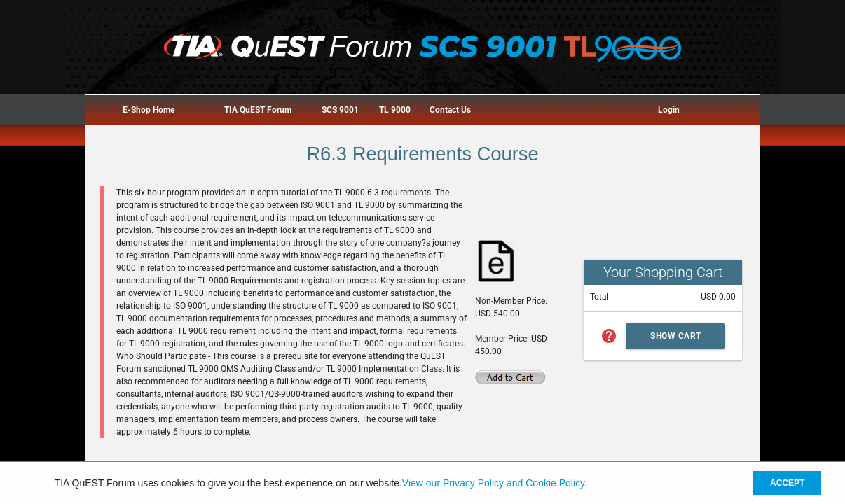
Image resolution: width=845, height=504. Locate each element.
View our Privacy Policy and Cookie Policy (493, 483)
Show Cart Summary (676, 340)
